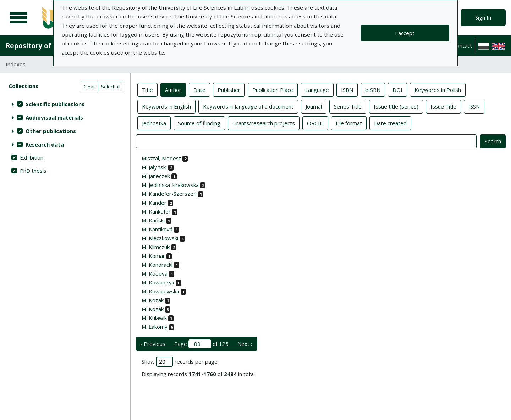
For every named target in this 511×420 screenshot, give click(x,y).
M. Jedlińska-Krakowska (170, 185)
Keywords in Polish (438, 89)
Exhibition (32, 157)
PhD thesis (33, 171)
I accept (405, 33)
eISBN (373, 89)
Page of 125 (201, 344)
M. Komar (153, 256)
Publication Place (273, 89)
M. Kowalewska (160, 291)
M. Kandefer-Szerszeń (169, 194)
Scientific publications (55, 104)
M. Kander (154, 203)
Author (173, 89)
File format (349, 123)
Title (147, 89)
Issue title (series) (396, 106)
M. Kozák (153, 309)
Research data (45, 144)
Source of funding (199, 123)
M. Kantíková (157, 229)
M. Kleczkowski (160, 238)
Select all (111, 87)
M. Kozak (153, 300)
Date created (390, 123)
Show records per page (180, 362)
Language (317, 89)
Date (199, 89)
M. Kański (153, 220)
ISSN (474, 106)
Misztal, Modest (161, 158)
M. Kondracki (157, 265)
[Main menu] (18, 18)
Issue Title (443, 106)
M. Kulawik (154, 318)
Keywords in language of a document (248, 106)
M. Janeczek (156, 176)
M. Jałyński (154, 167)
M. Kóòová (155, 273)
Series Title (348, 106)
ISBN (347, 89)
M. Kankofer (156, 211)
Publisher (229, 89)
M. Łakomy (155, 327)
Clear (89, 87)
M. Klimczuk (156, 247)
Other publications (51, 131)
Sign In (483, 17)
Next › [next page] (245, 344)
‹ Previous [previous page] (153, 344)
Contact (463, 45)
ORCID (315, 123)
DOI (397, 89)
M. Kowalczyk (158, 282)
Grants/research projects (264, 123)
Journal (314, 106)
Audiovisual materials (54, 117)
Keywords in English (166, 106)
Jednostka (154, 123)
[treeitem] (65, 104)
